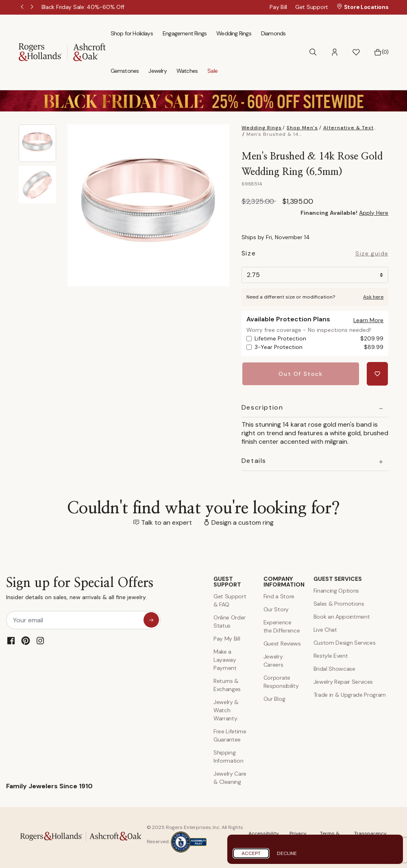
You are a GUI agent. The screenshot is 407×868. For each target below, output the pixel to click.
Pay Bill (278, 7)
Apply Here (374, 213)
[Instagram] (40, 640)
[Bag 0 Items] (381, 52)
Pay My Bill (227, 638)
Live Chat (325, 629)
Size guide (372, 254)
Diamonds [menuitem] (273, 33)
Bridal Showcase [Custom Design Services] (334, 668)
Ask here (373, 297)
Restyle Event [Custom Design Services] (331, 655)
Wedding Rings (262, 128)
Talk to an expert (166, 522)
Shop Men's (302, 128)
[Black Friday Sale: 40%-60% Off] (83, 7)
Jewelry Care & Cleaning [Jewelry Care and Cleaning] (230, 777)
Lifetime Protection (319, 339)
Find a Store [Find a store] (279, 595)
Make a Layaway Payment (225, 659)
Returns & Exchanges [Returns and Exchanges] (227, 684)
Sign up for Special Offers (80, 590)
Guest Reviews (282, 643)
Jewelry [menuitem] (157, 71)
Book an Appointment (342, 616)
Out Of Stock (301, 373)
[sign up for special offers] (151, 619)
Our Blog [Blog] (274, 698)
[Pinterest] (26, 640)
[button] (335, 52)
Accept (251, 853)
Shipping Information (228, 756)
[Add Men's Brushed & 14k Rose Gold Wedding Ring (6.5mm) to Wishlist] (378, 373)
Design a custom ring (243, 522)
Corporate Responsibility (281, 681)
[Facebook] (11, 640)
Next (33, 7)
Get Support (312, 7)
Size (249, 254)
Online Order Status (230, 621)
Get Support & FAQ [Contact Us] (230, 600)
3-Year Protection (319, 347)
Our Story (276, 608)
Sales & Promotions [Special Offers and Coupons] (339, 603)
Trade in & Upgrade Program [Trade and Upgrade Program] (350, 694)
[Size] (315, 275)
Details (254, 460)
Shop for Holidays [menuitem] (132, 33)
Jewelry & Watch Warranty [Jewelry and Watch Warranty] (226, 709)
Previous (23, 7)
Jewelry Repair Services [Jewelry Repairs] (343, 681)
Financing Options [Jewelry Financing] (336, 590)
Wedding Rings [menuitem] (234, 33)
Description (262, 407)
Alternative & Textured (355, 128)
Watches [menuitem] (187, 71)
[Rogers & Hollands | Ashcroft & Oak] (62, 51)
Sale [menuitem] (212, 71)
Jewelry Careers (273, 660)
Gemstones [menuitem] (125, 71)
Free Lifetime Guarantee (230, 735)
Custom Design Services (345, 642)
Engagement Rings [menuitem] (185, 33)
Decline (287, 853)
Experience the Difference (282, 626)
